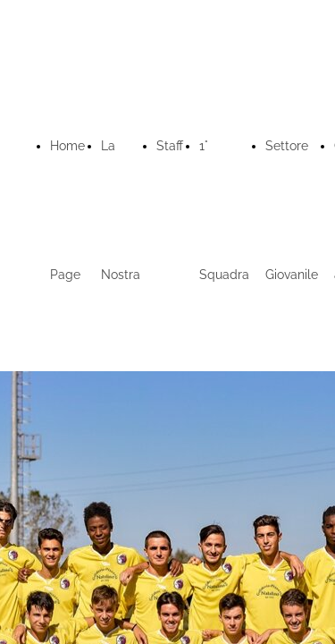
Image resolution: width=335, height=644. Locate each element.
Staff (170, 146)
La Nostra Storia (121, 275)
